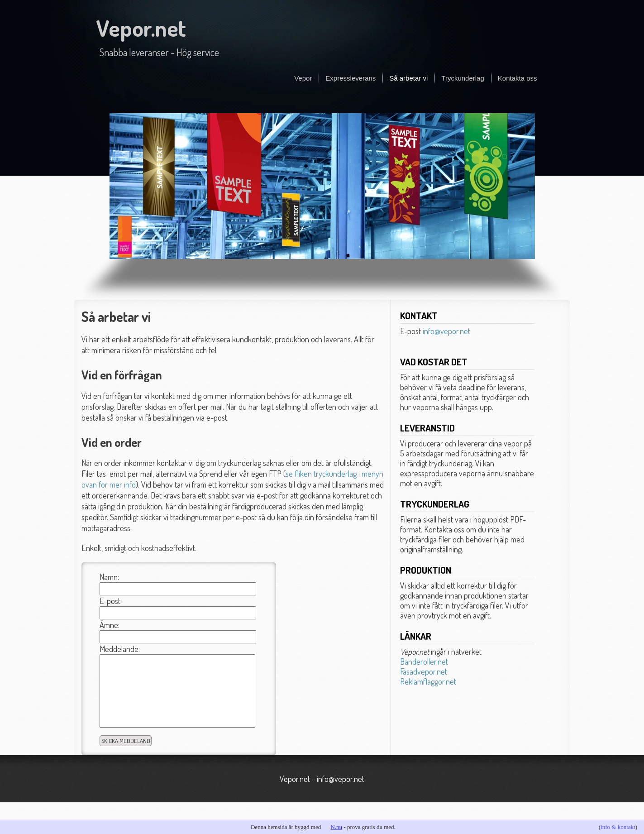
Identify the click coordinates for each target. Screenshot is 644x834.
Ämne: (110, 625)
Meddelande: (120, 649)
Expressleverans (351, 78)
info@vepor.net (446, 331)
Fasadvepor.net (424, 671)
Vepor (303, 78)
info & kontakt (618, 827)
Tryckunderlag (463, 78)
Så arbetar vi (408, 78)
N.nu (336, 827)
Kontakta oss (518, 78)
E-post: (111, 601)
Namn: (109, 577)
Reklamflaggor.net (428, 681)
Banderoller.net (424, 661)
